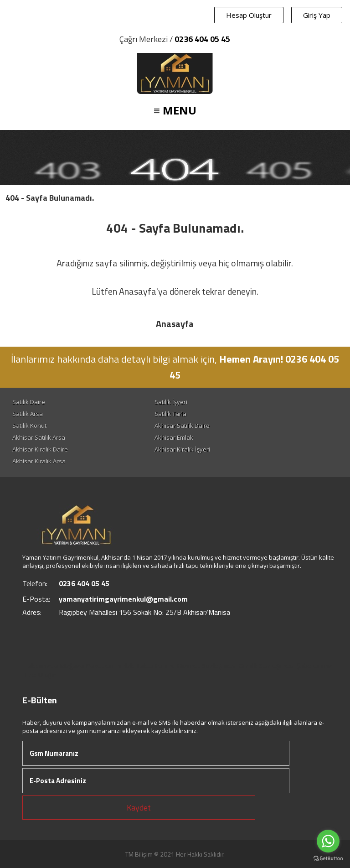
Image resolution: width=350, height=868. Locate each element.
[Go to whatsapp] (328, 841)
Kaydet (139, 808)
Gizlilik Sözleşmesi (267, 665)
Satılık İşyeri (171, 402)
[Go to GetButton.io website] (328, 859)
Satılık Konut (29, 426)
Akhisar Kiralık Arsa (39, 461)
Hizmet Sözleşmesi (207, 665)
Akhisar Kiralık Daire (40, 449)
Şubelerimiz (314, 665)
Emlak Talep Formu (145, 665)
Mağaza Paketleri (87, 665)
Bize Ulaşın (39, 675)
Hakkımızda (40, 665)
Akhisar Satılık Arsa (39, 437)
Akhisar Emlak (174, 437)
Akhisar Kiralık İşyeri (182, 449)
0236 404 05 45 (202, 39)
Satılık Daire (29, 402)
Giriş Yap (317, 15)
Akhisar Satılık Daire (182, 426)
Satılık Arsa (28, 414)
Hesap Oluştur (249, 15)
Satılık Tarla (170, 414)
